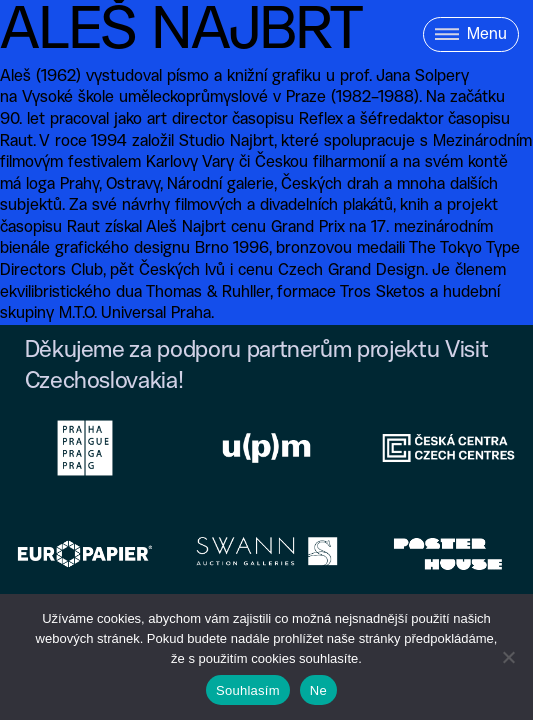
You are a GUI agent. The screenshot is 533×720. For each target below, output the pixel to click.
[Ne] (508, 657)
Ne (318, 690)
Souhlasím (248, 690)
